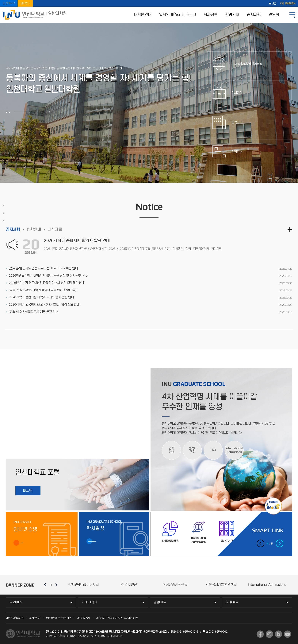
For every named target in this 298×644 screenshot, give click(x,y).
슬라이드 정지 (43, 111)
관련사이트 (160, 602)
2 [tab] (28, 112)
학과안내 (232, 15)
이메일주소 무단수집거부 (59, 618)
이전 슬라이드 (39, 111)
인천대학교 (9, 3)
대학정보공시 (83, 618)
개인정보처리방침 (15, 618)
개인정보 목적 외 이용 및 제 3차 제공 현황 (117, 618)
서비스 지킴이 (89, 602)
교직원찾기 (35, 618)
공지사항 (254, 15)
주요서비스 (16, 602)
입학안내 (25, 3)
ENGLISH (290, 3)
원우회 (274, 15)
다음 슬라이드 (48, 111)
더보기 (290, 230)
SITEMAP (292, 15)
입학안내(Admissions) (178, 15)
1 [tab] (19, 112)
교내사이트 (232, 602)
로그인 (273, 3)
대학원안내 (143, 15)
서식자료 (55, 230)
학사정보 (211, 15)
